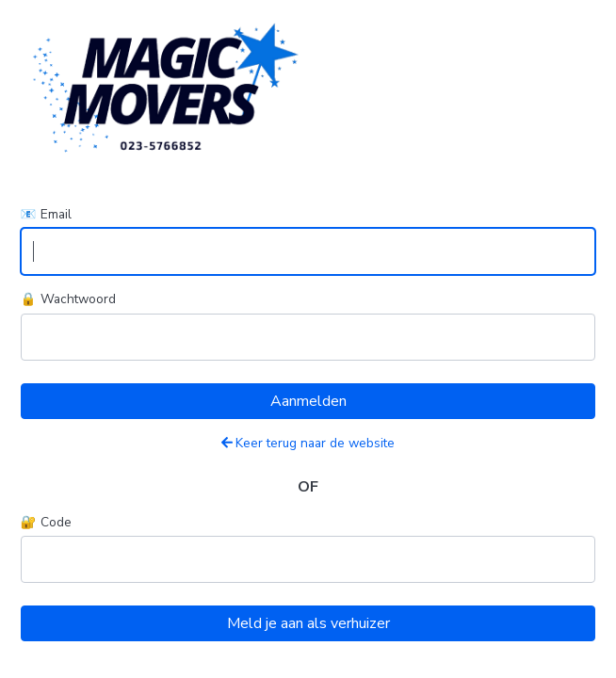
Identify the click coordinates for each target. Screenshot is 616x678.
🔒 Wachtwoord (68, 299)
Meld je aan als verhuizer (308, 623)
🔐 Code (46, 522)
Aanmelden (308, 401)
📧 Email (46, 214)
